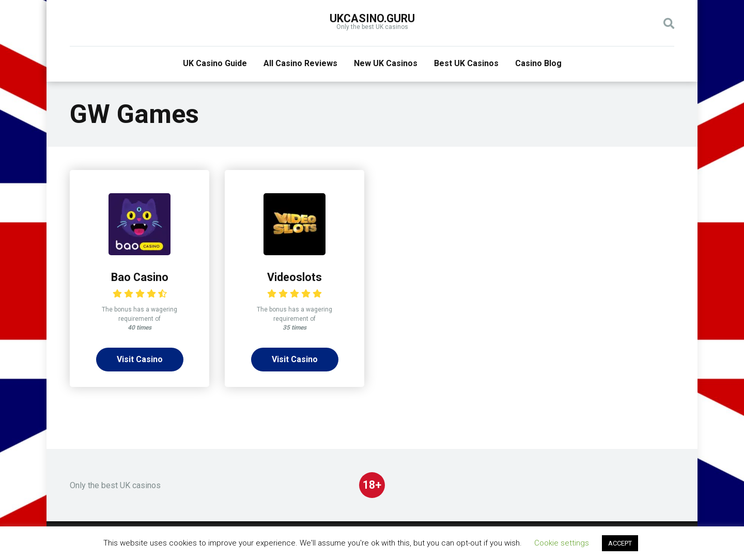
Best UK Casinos (466, 63)
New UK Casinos (386, 63)
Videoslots (295, 277)
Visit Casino (140, 359)
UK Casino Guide (215, 63)
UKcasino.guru (372, 18)
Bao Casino (140, 277)
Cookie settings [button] (562, 543)
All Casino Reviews (300, 63)
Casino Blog (538, 63)
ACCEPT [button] (620, 543)
